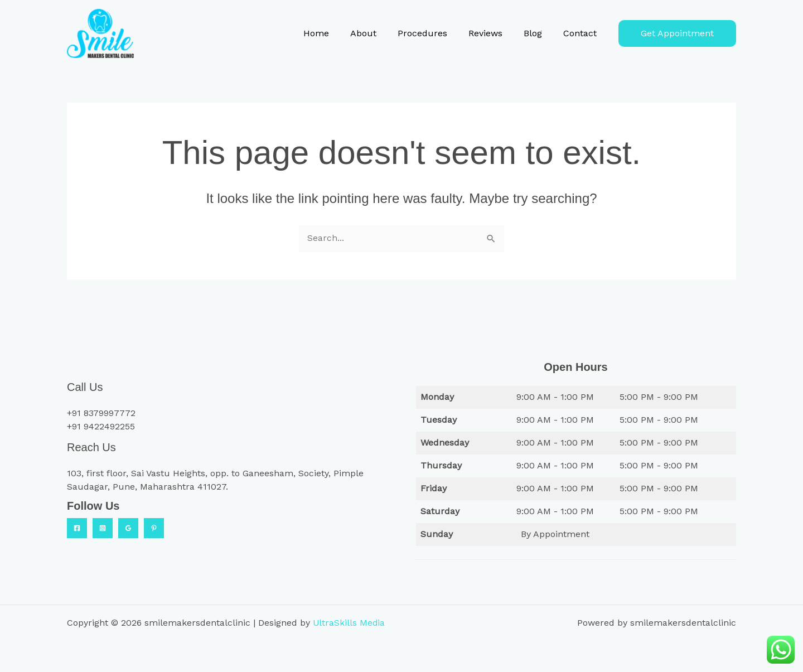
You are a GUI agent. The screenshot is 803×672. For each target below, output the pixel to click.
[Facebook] (77, 528)
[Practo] (154, 528)
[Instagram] (103, 528)
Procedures (434, 33)
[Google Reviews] (128, 528)
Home (335, 33)
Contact (582, 33)
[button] (677, 33)
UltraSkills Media (349, 623)
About (378, 33)
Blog (538, 33)
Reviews (494, 33)
